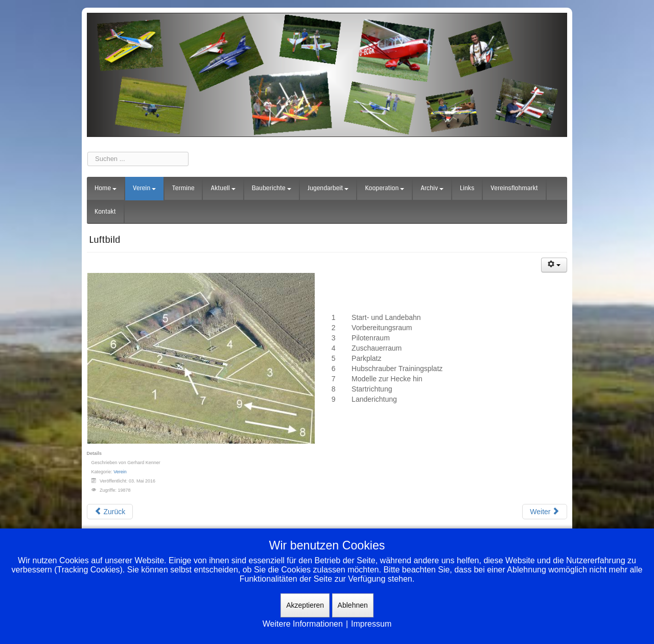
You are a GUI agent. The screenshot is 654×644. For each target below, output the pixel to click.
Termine (183, 188)
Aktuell (223, 188)
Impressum (371, 624)
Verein (144, 188)
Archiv (432, 188)
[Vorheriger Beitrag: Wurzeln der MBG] (110, 512)
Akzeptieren (305, 605)
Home (106, 188)
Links (467, 188)
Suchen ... (88, 152)
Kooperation (384, 188)
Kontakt (105, 212)
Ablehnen (353, 605)
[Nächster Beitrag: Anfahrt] (545, 512)
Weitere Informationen (303, 624)
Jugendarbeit (328, 188)
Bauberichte (272, 188)
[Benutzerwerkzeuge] (554, 265)
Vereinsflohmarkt (514, 188)
